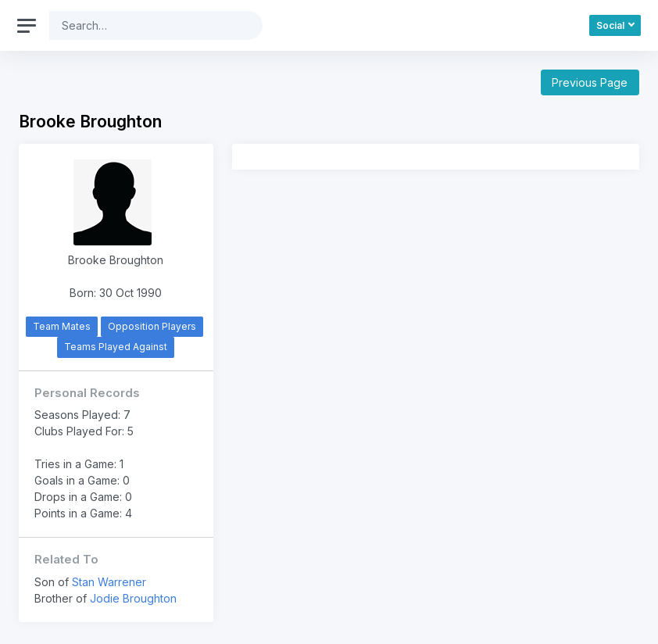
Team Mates (62, 326)
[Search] (144, 25)
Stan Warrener (109, 582)
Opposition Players (152, 326)
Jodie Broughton (133, 598)
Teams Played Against (116, 347)
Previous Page (590, 82)
